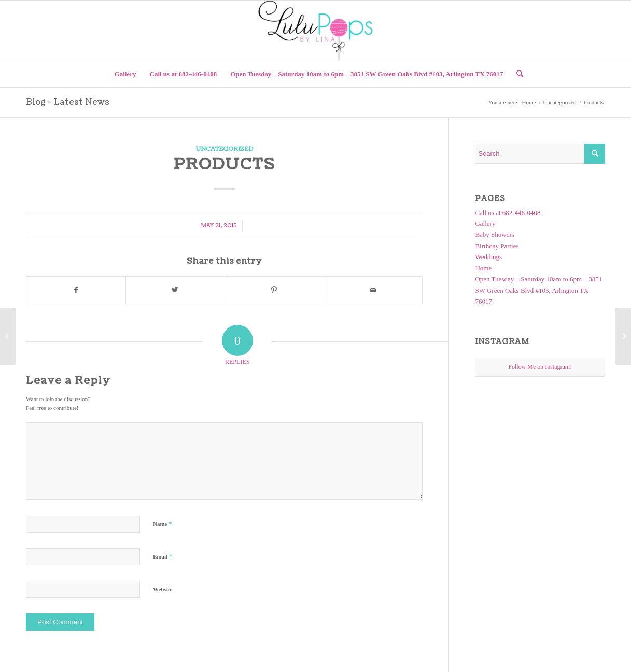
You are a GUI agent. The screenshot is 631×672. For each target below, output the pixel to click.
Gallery (485, 224)
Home (529, 102)
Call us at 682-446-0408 (508, 213)
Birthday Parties (497, 246)
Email (163, 556)
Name (163, 524)
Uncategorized (559, 102)
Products (224, 164)
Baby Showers (494, 234)
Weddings (488, 257)
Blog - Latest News (68, 102)
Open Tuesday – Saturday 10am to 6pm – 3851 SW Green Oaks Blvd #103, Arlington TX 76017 (538, 290)
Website (163, 589)
